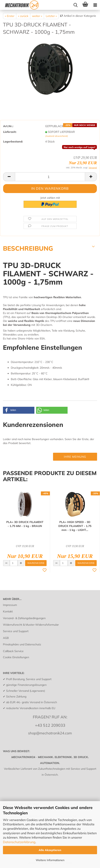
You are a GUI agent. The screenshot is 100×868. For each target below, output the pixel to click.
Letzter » (51, 16)
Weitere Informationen (50, 860)
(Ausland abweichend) (57, 136)
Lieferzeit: (10, 132)
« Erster (10, 16)
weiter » (37, 16)
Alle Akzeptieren (50, 850)
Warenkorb (36, 563)
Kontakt (8, 611)
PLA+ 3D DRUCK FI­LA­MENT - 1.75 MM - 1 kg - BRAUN (25, 524)
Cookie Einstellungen (16, 657)
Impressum (10, 605)
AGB (6, 638)
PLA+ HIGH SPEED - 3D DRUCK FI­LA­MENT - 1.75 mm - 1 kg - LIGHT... (75, 526)
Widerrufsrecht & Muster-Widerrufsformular (31, 625)
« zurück (23, 16)
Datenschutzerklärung (19, 842)
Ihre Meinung (75, 457)
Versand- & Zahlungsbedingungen (24, 618)
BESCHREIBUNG (28, 248)
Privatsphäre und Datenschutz (22, 644)
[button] (19, 410)
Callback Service (13, 651)
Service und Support (16, 631)
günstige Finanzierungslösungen (26, 685)
